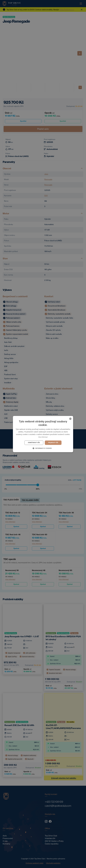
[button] (43, 448)
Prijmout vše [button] (53, 443)
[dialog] (43, 434)
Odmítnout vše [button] (34, 443)
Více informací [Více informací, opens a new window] (43, 437)
